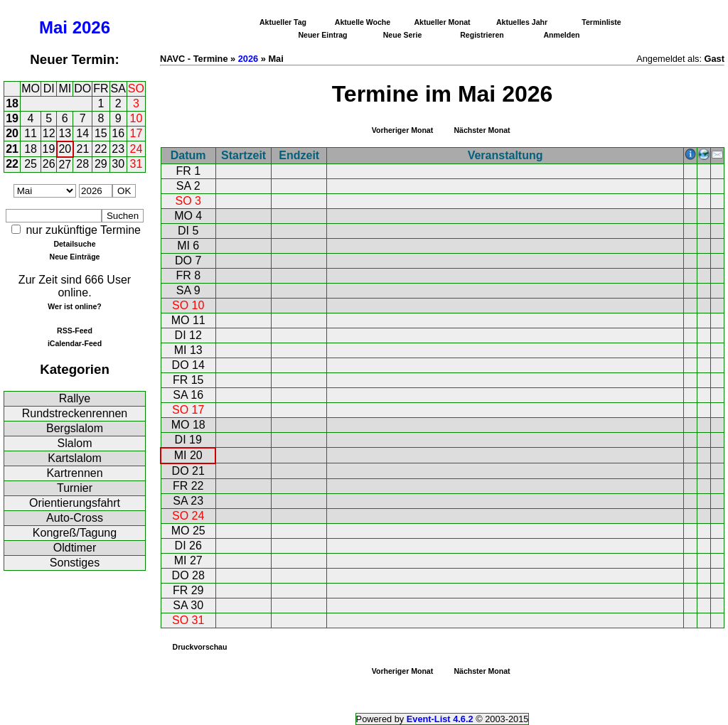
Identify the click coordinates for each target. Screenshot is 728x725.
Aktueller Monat (442, 22)
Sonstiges (75, 563)
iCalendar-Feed (75, 343)
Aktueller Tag (283, 22)
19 (12, 118)
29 (101, 164)
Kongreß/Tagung (75, 533)
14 (82, 133)
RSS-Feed (75, 331)
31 (136, 164)
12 (49, 133)
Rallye (75, 398)
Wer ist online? (74, 306)
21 (12, 149)
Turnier (75, 488)
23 (118, 149)
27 (65, 165)
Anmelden (562, 35)
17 (136, 133)
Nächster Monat (482, 130)
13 (65, 133)
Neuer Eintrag (322, 35)
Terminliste (601, 22)
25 (31, 164)
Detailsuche (74, 244)
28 (82, 164)
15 (101, 133)
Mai (53, 27)
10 (136, 118)
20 (12, 133)
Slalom (75, 443)
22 (101, 149)
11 (31, 133)
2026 (91, 27)
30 (118, 164)
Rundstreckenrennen (75, 413)
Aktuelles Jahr (522, 22)
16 (118, 133)
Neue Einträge (75, 257)
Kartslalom (75, 458)
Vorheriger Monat (403, 130)
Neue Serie (403, 35)
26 (49, 164)
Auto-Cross (75, 518)
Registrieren (482, 35)
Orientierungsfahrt (75, 503)
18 (12, 103)
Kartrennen (74, 473)
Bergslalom (75, 428)
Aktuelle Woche (363, 22)
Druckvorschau (200, 647)
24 (136, 149)
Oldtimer (75, 548)
